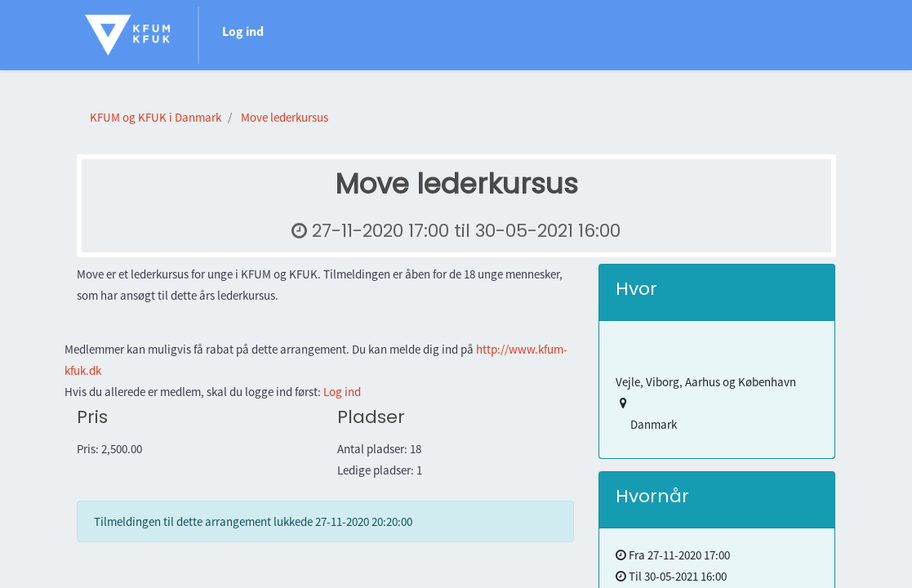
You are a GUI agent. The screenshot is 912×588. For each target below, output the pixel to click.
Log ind (243, 31)
